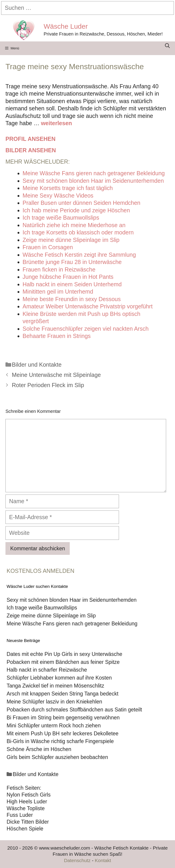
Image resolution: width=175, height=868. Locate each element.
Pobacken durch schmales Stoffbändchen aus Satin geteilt (74, 710)
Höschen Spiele (25, 829)
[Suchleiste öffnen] (167, 46)
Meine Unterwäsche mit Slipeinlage (56, 375)
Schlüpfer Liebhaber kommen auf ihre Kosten (59, 678)
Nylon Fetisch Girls (29, 795)
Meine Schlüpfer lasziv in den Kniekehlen (54, 702)
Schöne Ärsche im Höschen (39, 749)
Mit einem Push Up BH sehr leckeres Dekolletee (63, 733)
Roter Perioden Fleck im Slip (48, 385)
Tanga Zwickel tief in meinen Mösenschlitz (55, 686)
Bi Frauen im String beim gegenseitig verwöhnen (63, 718)
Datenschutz (77, 860)
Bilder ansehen (31, 150)
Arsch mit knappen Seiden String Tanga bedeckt (63, 694)
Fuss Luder (20, 815)
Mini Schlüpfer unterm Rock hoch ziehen (54, 726)
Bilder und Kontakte (37, 365)
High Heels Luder (27, 802)
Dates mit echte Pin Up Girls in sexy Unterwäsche (64, 654)
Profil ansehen (30, 139)
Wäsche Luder (66, 26)
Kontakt (103, 860)
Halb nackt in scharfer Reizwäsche (47, 670)
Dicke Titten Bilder (28, 822)
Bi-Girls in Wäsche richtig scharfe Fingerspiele (60, 741)
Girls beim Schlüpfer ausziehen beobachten (57, 757)
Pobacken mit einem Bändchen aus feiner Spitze (63, 662)
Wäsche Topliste (26, 808)
